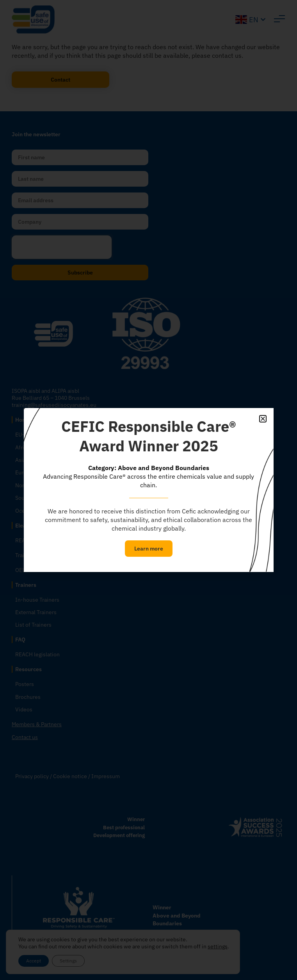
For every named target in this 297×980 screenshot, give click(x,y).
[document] (148, 490)
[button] (263, 419)
